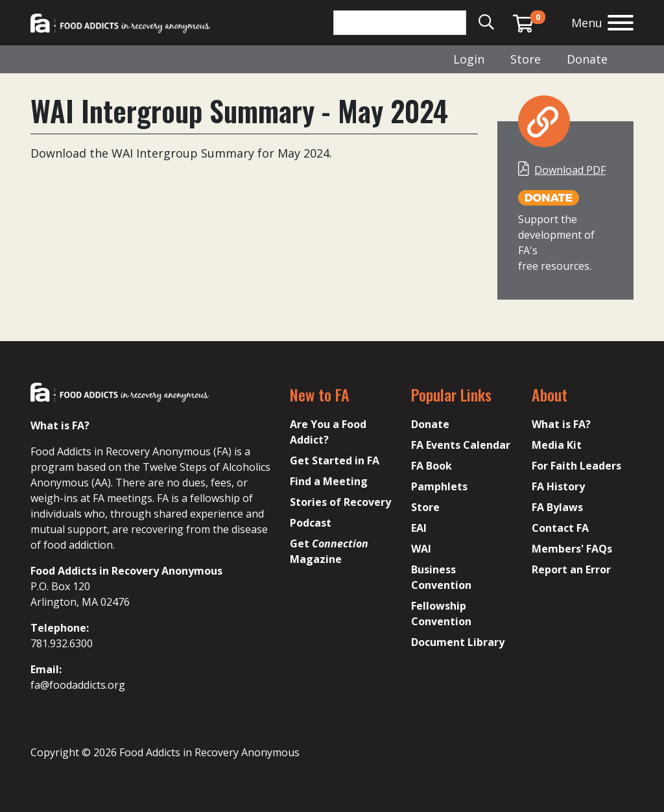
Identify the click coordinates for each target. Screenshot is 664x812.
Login (469, 59)
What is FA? (561, 424)
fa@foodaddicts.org (78, 685)
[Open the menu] (621, 24)
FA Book (432, 466)
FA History (558, 486)
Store (526, 59)
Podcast (311, 523)
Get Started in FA (335, 460)
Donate (587, 59)
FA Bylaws (557, 507)
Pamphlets (439, 486)
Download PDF (570, 170)
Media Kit (557, 445)
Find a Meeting (329, 481)
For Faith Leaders (576, 466)
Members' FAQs (572, 549)
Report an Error (571, 569)
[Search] (400, 23)
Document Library (458, 642)
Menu (587, 23)
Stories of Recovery (340, 502)
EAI (419, 528)
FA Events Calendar (461, 445)
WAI (421, 549)
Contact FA (560, 528)
